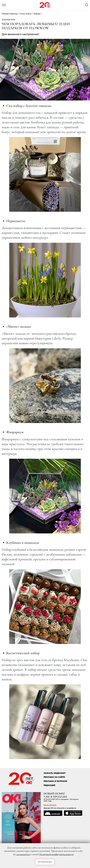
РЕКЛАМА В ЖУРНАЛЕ (55, 781)
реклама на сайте (54, 777)
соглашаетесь (23, 854)
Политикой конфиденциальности (56, 854)
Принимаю (45, 862)
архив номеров (50, 805)
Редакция (49, 785)
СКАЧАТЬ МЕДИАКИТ (55, 773)
